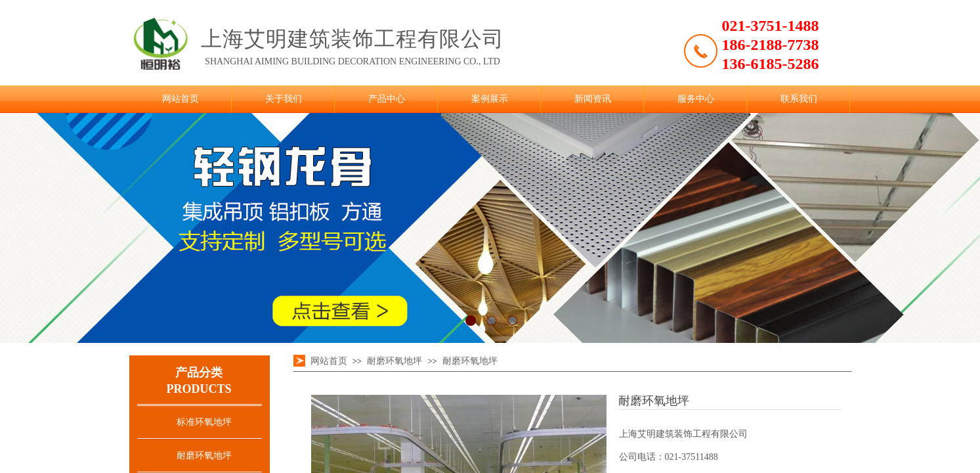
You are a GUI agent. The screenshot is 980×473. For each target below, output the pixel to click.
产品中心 (387, 99)
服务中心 (696, 99)
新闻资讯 (593, 99)
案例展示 (490, 99)
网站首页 (181, 99)
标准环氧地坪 (204, 422)
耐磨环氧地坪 (204, 456)
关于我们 (284, 99)
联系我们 (799, 99)
